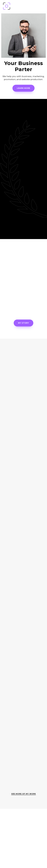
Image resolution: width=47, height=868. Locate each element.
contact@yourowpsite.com (24, 858)
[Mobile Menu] (43, 6)
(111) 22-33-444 (23, 849)
